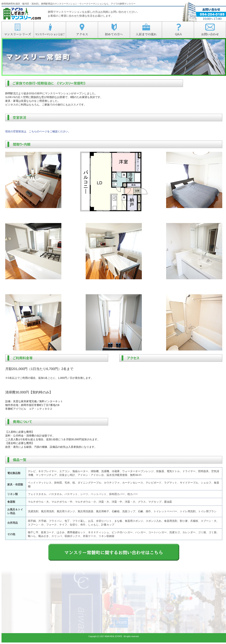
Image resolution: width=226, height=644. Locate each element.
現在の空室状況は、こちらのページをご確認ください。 (38, 131)
